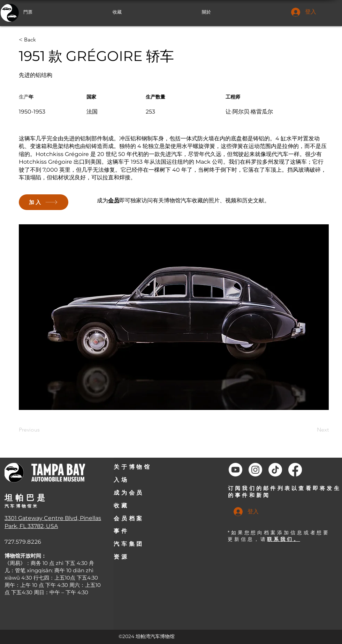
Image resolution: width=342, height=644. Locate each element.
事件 (121, 531)
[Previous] (41, 430)
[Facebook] (295, 470)
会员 (114, 200)
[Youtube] (235, 470)
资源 (121, 557)
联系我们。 (284, 539)
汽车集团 (129, 544)
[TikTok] (275, 470)
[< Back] (41, 40)
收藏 (121, 506)
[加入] (44, 202)
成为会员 (129, 493)
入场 (121, 480)
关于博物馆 (132, 467)
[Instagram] (255, 470)
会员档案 (129, 518)
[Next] (311, 430)
